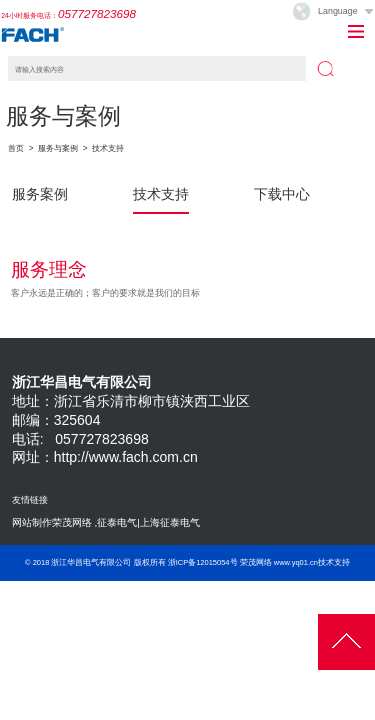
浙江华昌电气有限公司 (91, 562)
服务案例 (40, 194)
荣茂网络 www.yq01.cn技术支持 (295, 562)
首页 (16, 148)
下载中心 (282, 194)
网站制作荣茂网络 (52, 522)
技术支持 (108, 148)
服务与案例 (58, 148)
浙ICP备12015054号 (203, 562)
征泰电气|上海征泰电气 (148, 522)
